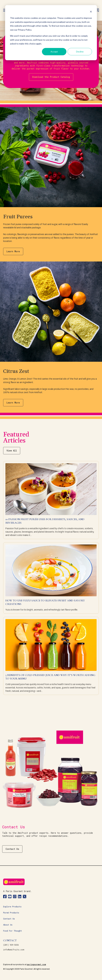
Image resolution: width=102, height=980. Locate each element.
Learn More (13, 251)
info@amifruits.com (14, 950)
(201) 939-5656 (11, 945)
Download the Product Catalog (51, 77)
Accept (54, 52)
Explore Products (12, 907)
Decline (80, 52)
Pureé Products (11, 913)
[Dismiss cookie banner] (91, 12)
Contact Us (12, 849)
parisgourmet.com (36, 964)
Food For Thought (13, 931)
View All (12, 451)
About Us (8, 925)
